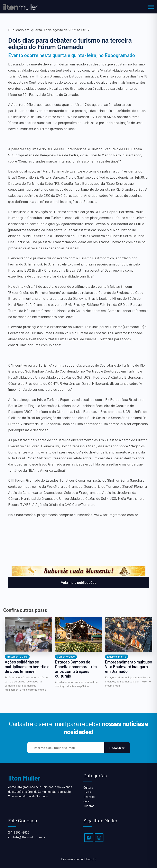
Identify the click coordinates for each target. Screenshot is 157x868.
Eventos (89, 797)
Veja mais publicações (79, 582)
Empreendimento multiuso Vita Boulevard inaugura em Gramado (129, 667)
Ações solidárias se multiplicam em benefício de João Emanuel (27, 667)
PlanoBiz (90, 859)
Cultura (88, 787)
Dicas (87, 792)
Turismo (89, 806)
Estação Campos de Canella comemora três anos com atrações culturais (76, 669)
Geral (87, 801)
